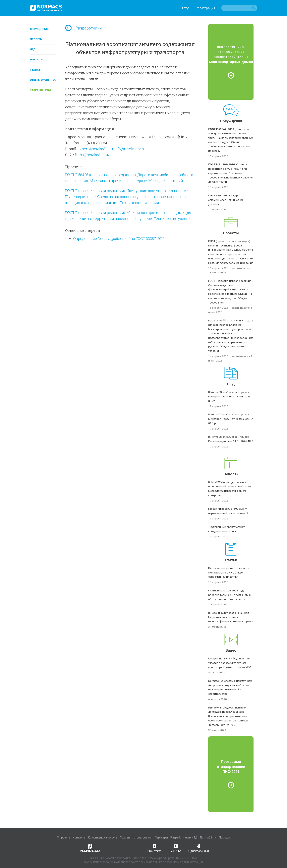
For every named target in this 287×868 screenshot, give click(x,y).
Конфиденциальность (103, 837)
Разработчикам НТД (184, 837)
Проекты (36, 39)
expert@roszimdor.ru (95, 149)
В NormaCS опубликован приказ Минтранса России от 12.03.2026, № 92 (230, 396)
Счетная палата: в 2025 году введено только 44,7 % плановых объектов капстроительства (230, 595)
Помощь (225, 837)
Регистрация (205, 8)
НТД (33, 49)
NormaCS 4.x (208, 837)
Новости (36, 60)
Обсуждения (39, 29)
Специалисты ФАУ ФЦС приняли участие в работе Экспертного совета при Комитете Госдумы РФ (230, 663)
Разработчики (40, 90)
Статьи (35, 70)
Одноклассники (199, 848)
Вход (186, 8)
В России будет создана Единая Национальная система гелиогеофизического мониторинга (231, 617)
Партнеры (161, 837)
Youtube (176, 848)
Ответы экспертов (43, 80)
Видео (231, 650)
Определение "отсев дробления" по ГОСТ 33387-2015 (119, 238)
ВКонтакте (154, 848)
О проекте (64, 837)
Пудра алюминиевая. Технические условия (226, 200)
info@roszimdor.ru (130, 149)
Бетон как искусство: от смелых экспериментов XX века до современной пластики (229, 572)
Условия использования (136, 837)
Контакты (79, 837)
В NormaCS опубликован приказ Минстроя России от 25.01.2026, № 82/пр (231, 419)
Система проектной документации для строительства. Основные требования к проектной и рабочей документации (231, 173)
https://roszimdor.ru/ (92, 155)
